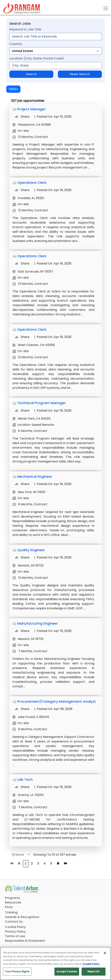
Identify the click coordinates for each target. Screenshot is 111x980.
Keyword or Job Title (25, 29)
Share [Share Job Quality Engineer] (22, 557)
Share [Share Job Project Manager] (22, 117)
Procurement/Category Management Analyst (57, 701)
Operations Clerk (32, 183)
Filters (13, 89)
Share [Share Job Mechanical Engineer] (22, 484)
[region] (55, 963)
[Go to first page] (12, 864)
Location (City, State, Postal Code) (37, 58)
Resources (13, 902)
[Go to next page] (58, 864)
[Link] (22, 8)
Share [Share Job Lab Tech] (22, 787)
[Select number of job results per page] (19, 855)
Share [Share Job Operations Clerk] (22, 190)
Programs (13, 898)
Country (16, 44)
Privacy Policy (15, 932)
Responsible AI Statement (25, 941)
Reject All (93, 971)
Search (31, 74)
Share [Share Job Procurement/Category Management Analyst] (22, 709)
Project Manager (31, 109)
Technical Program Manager (42, 403)
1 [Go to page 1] (26, 864)
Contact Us (14, 922)
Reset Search (80, 74)
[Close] (105, 953)
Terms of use (15, 936)
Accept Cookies (67, 971)
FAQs (9, 907)
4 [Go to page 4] (45, 863)
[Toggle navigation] (106, 8)
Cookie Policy (15, 927)
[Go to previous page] (19, 864)
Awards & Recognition (22, 917)
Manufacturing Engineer (38, 623)
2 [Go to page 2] (32, 863)
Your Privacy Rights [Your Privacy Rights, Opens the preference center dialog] (17, 971)
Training (11, 912)
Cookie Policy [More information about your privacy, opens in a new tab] (91, 964)
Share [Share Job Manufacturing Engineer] (22, 631)
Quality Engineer (31, 550)
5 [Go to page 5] (51, 863)
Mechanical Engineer (35, 477)
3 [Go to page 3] (38, 863)
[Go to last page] (66, 864)
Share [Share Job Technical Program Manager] (22, 411)
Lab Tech (25, 779)
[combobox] (56, 37)
